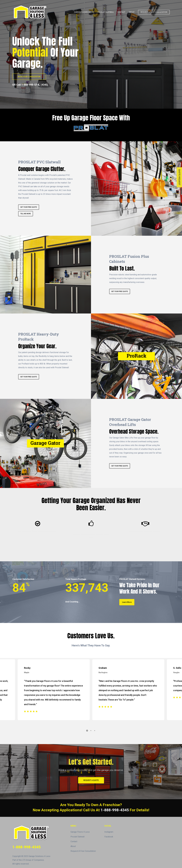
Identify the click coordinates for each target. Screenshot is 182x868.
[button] (29, 77)
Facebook (109, 837)
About (73, 846)
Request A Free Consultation (83, 851)
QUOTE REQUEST (179, 177)
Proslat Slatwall (77, 837)
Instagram (109, 832)
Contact (74, 841)
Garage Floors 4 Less (80, 832)
